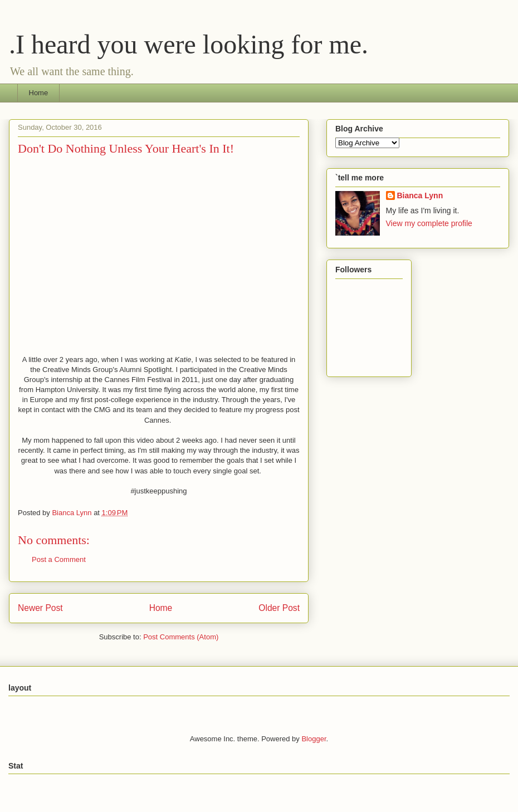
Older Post (279, 608)
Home (39, 93)
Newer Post (40, 608)
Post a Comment (59, 559)
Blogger (314, 739)
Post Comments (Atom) (181, 637)
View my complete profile (429, 223)
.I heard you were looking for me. (189, 44)
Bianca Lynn (420, 195)
